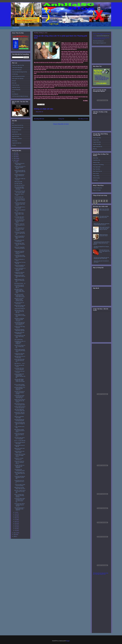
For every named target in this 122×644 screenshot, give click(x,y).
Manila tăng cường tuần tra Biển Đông (19, 241)
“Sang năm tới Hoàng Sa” (20, 309)
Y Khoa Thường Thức (97, 188)
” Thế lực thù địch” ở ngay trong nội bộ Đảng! (20, 485)
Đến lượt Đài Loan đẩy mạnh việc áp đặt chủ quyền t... (19, 431)
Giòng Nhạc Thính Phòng (98, 165)
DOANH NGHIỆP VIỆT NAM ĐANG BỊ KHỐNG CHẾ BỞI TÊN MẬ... (20, 376)
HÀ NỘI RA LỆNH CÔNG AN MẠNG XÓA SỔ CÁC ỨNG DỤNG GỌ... (20, 500)
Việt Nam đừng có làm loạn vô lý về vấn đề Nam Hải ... (19, 311)
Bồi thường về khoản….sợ (20, 283)
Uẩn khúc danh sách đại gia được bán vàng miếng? (19, 221)
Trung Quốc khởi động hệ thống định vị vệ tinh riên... (20, 478)
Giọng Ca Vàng (96, 162)
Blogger (68, 641)
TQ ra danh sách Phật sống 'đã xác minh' (104, 217)
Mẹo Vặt (95, 149)
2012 (15, 160)
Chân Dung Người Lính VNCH (18, 76)
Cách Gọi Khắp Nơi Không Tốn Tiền (20, 72)
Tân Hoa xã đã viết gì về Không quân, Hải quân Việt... (20, 200)
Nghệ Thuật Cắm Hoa (98, 147)
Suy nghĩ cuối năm (18, 183)
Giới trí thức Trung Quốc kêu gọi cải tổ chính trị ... (20, 248)
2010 (15, 535)
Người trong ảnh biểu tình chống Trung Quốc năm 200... (20, 172)
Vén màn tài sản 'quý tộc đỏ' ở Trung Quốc (20, 438)
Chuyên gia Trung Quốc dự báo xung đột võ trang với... (19, 252)
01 (15, 531)
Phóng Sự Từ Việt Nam (17, 139)
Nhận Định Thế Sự (16, 87)
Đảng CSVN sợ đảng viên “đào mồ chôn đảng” (20, 306)
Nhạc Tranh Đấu (96, 169)
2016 (15, 153)
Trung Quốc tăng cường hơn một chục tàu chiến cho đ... (20, 256)
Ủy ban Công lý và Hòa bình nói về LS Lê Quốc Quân (20, 316)
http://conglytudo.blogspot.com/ (100, 43)
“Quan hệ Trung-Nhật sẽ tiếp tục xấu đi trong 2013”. (19, 237)
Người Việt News (16, 136)
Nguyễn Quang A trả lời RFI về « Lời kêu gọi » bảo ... (20, 280)
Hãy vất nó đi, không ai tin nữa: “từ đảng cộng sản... (20, 347)
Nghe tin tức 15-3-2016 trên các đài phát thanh (104, 210)
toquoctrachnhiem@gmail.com (103, 36)
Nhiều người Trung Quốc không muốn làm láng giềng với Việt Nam (104, 228)
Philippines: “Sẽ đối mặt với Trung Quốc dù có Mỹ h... (19, 225)
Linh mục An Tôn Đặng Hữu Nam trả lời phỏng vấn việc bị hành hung (101, 258)
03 (15, 527)
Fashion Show (96, 140)
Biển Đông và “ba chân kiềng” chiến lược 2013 (20, 488)
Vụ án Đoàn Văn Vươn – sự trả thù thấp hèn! (20, 217)
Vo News (14, 145)
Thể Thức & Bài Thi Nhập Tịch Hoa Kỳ (20, 96)
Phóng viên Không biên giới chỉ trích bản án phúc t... (19, 435)
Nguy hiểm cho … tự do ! (20, 363)
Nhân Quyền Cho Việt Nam (18, 79)
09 (15, 516)
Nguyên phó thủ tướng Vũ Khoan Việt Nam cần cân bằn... (20, 401)
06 (15, 521)
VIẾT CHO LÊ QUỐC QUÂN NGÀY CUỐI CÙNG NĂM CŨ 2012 (20, 296)
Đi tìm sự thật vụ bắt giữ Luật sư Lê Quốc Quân (20, 385)
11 (15, 512)
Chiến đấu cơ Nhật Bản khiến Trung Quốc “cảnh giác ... (19, 320)
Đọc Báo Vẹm (15, 132)
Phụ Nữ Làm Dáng (97, 138)
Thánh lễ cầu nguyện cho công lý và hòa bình (20, 266)
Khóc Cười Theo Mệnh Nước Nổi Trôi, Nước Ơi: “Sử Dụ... (19, 188)
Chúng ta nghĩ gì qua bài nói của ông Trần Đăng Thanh (20, 351)
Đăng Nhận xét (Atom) (63, 124)
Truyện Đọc (95, 180)
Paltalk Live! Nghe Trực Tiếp (18, 65)
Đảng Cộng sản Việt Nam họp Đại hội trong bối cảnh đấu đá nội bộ (102, 224)
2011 (15, 533)
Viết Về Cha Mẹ (96, 178)
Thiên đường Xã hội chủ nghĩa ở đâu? (19, 164)
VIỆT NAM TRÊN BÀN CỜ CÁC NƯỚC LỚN (20, 410)
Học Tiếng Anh (15, 94)
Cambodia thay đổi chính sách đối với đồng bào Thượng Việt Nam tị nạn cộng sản (101, 243)
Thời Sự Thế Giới (16, 85)
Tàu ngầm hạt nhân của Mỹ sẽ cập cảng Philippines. (19, 466)
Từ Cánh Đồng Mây (16, 90)
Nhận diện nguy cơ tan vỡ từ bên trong (20, 357)
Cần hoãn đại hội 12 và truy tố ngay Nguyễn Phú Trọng (105, 251)
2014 (15, 157)
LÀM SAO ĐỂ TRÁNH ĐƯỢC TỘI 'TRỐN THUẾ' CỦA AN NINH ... (20, 381)
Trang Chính (16, 28)
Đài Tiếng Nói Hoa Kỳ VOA (18, 128)
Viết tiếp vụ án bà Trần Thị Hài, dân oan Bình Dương (20, 168)
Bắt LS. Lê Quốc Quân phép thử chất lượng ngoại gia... (19, 496)
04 (15, 525)
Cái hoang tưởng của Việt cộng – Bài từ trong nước (20, 337)
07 (15, 520)
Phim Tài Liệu (96, 174)
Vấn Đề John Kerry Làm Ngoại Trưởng (19, 452)
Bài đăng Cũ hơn (83, 119)
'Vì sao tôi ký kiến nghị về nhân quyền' (20, 443)
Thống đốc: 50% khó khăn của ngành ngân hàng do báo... (20, 204)
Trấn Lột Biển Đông (18, 340)
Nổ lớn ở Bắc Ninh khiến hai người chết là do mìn (19, 361)
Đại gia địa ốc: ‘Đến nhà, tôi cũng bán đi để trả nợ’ (20, 414)
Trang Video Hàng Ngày (17, 68)
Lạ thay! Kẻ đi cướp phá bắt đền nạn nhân (19, 273)
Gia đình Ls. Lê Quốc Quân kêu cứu (19, 459)
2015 (15, 155)
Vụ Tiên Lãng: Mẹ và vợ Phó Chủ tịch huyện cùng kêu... (19, 229)
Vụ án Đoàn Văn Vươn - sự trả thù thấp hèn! (19, 369)
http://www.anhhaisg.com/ (98, 41)
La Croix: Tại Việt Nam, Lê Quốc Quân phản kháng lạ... (20, 269)
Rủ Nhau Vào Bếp (97, 144)
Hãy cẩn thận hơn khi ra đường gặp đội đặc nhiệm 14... (19, 509)
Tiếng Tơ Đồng (96, 176)
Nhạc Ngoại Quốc (97, 167)
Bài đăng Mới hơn (39, 119)
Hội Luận (14, 81)
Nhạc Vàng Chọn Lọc (97, 171)
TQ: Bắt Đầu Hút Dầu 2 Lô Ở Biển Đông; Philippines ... (20, 342)
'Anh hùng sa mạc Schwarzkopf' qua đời (19, 470)
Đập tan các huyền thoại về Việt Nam (19, 449)
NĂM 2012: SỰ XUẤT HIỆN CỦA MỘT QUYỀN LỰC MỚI (19, 300)
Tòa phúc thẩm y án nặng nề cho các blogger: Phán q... (20, 455)
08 (15, 518)
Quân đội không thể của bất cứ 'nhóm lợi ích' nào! (19, 176)
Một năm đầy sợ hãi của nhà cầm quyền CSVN (20, 404)
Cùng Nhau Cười (97, 160)
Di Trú (13, 92)
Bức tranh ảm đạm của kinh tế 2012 (19, 303)
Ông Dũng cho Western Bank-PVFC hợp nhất (19, 330)
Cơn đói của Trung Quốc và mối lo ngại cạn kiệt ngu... (20, 233)
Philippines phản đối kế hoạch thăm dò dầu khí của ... (20, 276)
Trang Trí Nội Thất (97, 142)
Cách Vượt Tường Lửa (17, 70)
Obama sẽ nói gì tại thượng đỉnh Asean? (104, 235)
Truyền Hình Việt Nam (17, 143)
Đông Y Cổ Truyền (97, 190)
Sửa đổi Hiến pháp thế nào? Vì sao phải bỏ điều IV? (19, 286)
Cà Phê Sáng (15, 74)
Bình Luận (14, 83)
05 (15, 523)
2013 (15, 159)
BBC (13, 123)
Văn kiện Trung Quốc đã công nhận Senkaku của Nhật (19, 393)
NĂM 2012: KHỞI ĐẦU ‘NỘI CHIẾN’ (19, 417)
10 (15, 514)
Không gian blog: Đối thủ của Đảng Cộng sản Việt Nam (20, 505)
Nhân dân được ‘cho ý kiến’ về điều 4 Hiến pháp (19, 214)
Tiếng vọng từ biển (18, 182)
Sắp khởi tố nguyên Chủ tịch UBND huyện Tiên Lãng (20, 473)
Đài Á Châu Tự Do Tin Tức (18, 125)
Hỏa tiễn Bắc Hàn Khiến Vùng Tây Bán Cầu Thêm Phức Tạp (19, 397)
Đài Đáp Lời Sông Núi (17, 130)
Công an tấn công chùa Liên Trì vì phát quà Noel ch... (19, 462)
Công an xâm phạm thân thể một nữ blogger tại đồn (20, 424)
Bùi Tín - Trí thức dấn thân (20, 441)
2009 (15, 537)
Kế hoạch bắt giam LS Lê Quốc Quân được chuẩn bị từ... (20, 389)
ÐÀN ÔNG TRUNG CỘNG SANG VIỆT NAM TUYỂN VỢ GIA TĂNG (19, 291)
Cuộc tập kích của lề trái (19, 185)
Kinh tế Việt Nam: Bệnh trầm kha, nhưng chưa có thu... (20, 244)
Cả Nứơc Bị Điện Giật (19, 197)
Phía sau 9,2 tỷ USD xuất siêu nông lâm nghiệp (20, 192)
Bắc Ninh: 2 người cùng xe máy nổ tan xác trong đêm (20, 491)
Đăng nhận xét (39, 112)
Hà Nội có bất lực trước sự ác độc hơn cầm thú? (20, 407)
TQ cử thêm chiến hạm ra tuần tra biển (20, 208)
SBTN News (15, 141)
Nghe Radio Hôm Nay (17, 134)
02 (15, 529)
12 (15, 162)
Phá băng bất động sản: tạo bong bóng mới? (19, 420)
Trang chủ (61, 119)
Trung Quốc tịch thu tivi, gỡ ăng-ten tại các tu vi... (19, 482)
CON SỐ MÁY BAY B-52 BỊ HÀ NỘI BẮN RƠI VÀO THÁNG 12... (20, 324)
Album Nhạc (96, 158)
